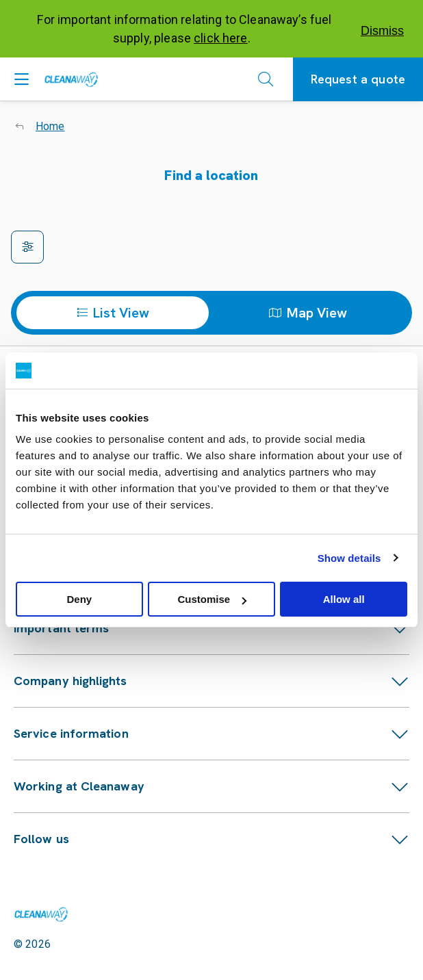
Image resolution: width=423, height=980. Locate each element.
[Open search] (266, 79)
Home (50, 126)
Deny (79, 599)
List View (113, 313)
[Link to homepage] (41, 914)
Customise (212, 599)
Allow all (344, 599)
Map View (308, 313)
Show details (349, 558)
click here (221, 38)
